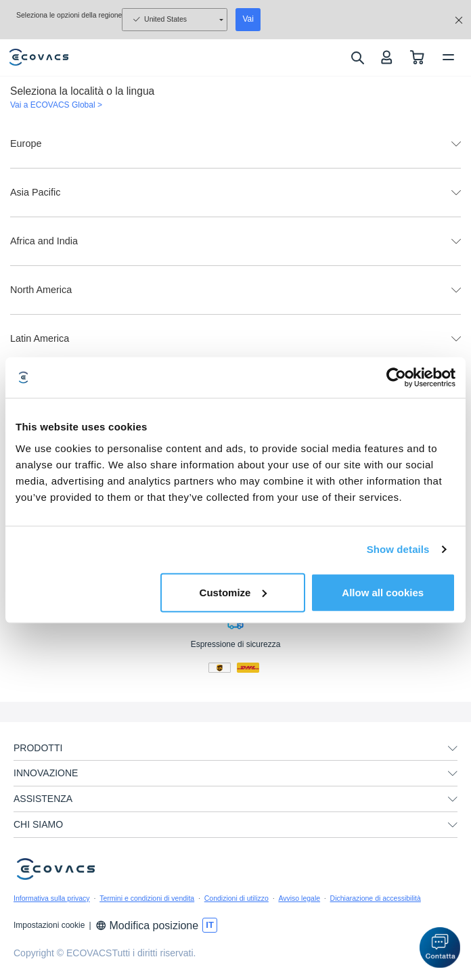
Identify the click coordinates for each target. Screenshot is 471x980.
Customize (233, 592)
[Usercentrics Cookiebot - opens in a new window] (396, 378)
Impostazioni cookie (49, 925)
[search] (357, 58)
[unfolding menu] (453, 749)
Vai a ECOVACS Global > (56, 105)
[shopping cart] (417, 57)
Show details (398, 549)
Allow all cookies (383, 592)
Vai (248, 19)
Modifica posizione (147, 926)
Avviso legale (299, 898)
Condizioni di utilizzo (237, 898)
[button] (440, 948)
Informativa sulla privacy (52, 898)
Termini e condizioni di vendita (147, 898)
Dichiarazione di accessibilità (376, 898)
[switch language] (210, 925)
